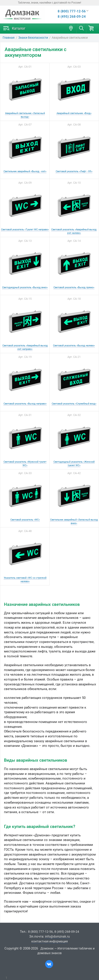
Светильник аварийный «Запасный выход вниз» (74, 521)
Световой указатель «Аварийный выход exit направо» (25, 347)
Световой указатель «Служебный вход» (74, 404)
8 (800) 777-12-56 (72, 11)
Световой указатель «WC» (25, 520)
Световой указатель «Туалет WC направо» (25, 229)
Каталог (19, 28)
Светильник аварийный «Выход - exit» (25, 171)
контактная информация (50, 941)
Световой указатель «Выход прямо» (74, 287)
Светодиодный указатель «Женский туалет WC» (74, 463)
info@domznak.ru (57, 936)
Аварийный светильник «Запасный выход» (25, 115)
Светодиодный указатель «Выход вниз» (25, 287)
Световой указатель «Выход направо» (25, 404)
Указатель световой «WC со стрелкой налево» (25, 580)
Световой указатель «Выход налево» (74, 345)
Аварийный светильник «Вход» (74, 113)
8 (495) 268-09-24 (72, 17)
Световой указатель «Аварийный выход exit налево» (74, 231)
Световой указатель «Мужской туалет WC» (25, 463)
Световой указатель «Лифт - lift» (74, 171)
